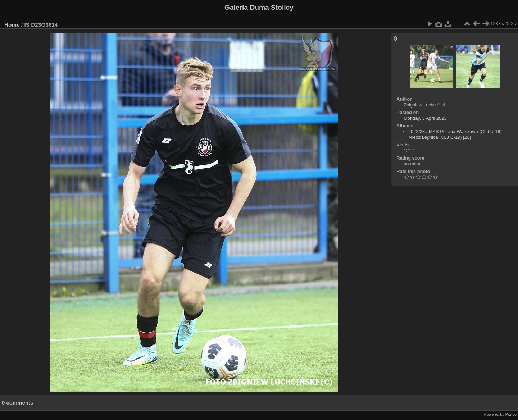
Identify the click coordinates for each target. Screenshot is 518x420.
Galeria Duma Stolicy (259, 7)
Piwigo (511, 414)
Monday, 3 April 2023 (425, 118)
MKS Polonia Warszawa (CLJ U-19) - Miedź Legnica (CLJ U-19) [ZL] (456, 134)
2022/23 (417, 131)
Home (12, 25)
